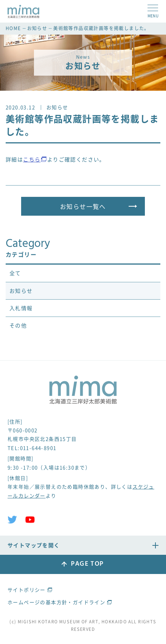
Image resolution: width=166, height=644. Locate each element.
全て (15, 273)
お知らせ (37, 28)
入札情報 (21, 308)
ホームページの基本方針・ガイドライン (56, 602)
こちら (32, 159)
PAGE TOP (87, 564)
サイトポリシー (27, 590)
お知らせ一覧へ (83, 206)
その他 (18, 325)
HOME (13, 28)
